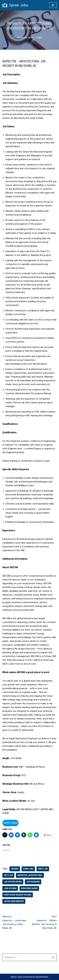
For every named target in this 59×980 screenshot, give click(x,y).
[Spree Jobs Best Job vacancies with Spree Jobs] (15, 5)
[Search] (26, 957)
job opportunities (13, 882)
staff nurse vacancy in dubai (18, 895)
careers (15, 869)
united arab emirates (14, 901)
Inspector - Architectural (30, 875)
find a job (43, 869)
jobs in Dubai (10, 888)
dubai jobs (28, 869)
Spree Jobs (17, 977)
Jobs (39, 37)
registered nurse (29, 888)
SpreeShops (42, 977)
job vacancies (33, 882)
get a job (8, 875)
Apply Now (10, 823)
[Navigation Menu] (53, 5)
